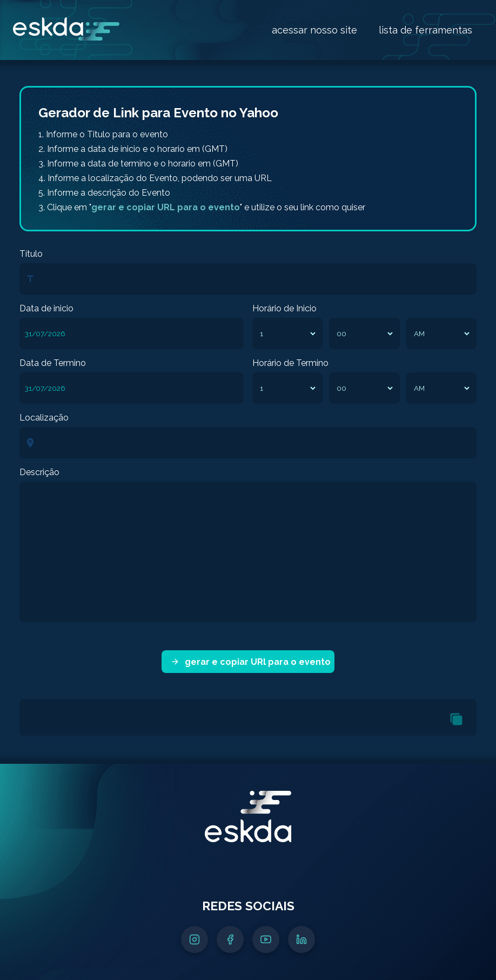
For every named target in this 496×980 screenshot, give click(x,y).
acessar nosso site (314, 30)
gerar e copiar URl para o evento (251, 662)
